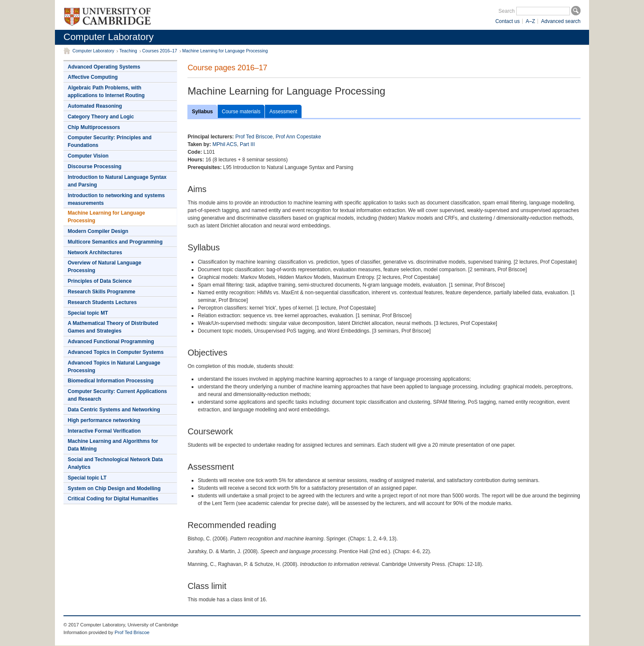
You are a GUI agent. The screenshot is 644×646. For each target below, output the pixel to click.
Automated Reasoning (95, 106)
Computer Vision (88, 156)
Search (506, 11)
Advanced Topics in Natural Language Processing (114, 367)
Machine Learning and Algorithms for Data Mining (113, 445)
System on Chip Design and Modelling (114, 488)
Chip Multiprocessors (94, 127)
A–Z (530, 21)
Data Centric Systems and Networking (114, 410)
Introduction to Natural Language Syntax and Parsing (117, 181)
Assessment (283, 112)
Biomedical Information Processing (111, 381)
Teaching (128, 51)
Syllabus (202, 112)
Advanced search (561, 21)
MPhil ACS (225, 144)
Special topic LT (87, 478)
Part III (247, 144)
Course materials (241, 112)
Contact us (507, 21)
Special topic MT (88, 313)
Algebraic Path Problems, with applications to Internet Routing (106, 92)
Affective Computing (93, 77)
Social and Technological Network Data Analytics (115, 463)
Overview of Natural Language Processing (105, 267)
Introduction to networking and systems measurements (116, 199)
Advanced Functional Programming (111, 342)
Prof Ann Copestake (298, 137)
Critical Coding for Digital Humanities (113, 499)
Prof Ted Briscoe (254, 137)
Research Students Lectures (102, 302)
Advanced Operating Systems (104, 67)
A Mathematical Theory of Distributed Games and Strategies (113, 327)
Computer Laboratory (109, 37)
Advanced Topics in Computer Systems (116, 352)
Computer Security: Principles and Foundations (110, 141)
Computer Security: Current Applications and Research (117, 395)
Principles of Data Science (100, 281)
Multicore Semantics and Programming (115, 242)
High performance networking (104, 420)
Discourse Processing (95, 167)
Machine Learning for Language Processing (225, 51)
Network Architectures (95, 253)
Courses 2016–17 (160, 51)
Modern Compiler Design (98, 231)
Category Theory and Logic (101, 117)
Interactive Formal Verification (104, 431)
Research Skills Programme (102, 292)
